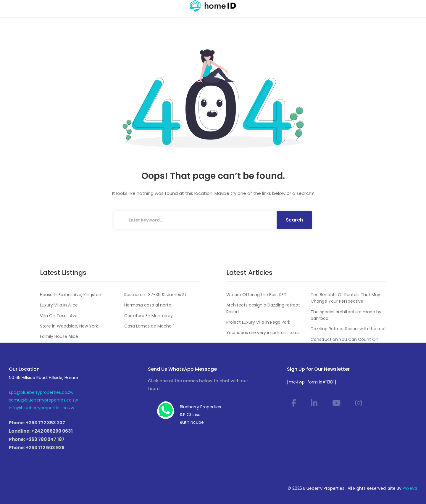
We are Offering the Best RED (256, 295)
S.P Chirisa (190, 415)
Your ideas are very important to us (263, 333)
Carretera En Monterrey (149, 316)
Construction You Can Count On (344, 339)
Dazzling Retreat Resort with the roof (348, 329)
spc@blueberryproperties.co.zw (41, 392)
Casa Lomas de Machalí (149, 326)
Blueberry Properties (200, 407)
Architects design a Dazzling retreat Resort (263, 308)
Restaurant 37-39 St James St (155, 295)
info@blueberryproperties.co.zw (41, 408)
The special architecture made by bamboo (346, 315)
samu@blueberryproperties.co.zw (43, 400)
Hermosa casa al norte (148, 305)
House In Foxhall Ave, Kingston (71, 295)
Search (294, 220)
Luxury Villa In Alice (59, 305)
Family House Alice (59, 336)
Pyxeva (410, 488)
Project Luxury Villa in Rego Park (258, 322)
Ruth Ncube (192, 422)
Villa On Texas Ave (59, 316)
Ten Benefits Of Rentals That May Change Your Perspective (345, 298)
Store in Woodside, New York (69, 326)
